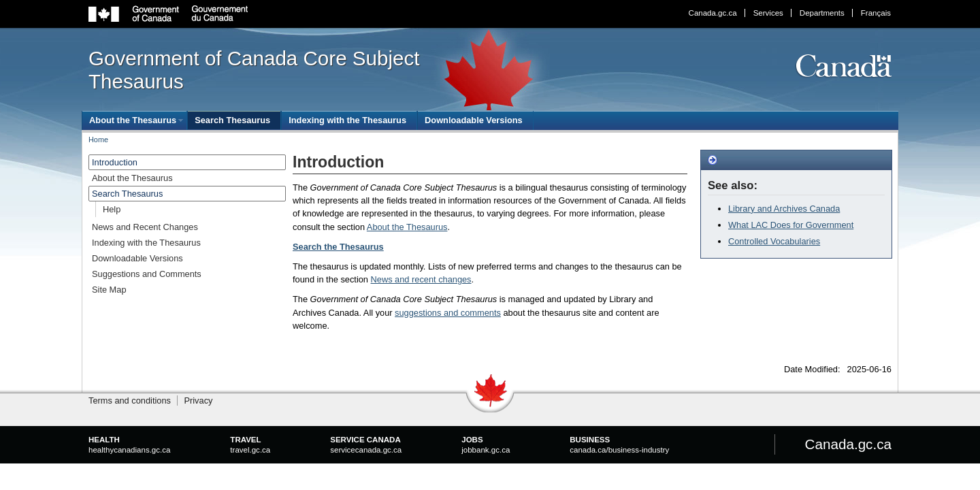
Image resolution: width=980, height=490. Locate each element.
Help (112, 209)
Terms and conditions (130, 401)
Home (98, 140)
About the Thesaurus (407, 227)
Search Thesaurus (127, 194)
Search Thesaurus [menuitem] (232, 120)
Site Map (109, 290)
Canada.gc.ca (713, 13)
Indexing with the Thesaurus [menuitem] (347, 120)
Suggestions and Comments (147, 274)
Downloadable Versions (137, 258)
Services (768, 13)
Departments (822, 13)
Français (876, 13)
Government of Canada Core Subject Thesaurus (254, 70)
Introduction (115, 162)
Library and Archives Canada (784, 209)
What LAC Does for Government (791, 225)
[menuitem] (134, 120)
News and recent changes (421, 279)
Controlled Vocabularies (774, 241)
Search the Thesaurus (338, 247)
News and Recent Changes (145, 227)
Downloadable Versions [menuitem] (474, 120)
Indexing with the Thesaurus (146, 243)
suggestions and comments (448, 313)
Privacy (198, 401)
